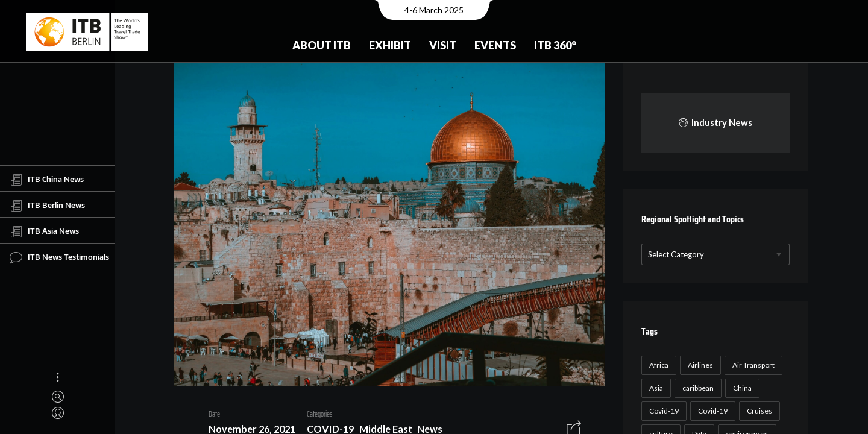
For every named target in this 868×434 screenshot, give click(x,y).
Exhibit (390, 45)
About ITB (322, 45)
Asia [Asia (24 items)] (654, 388)
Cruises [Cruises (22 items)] (758, 411)
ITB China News (47, 180)
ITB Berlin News (47, 206)
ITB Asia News (44, 231)
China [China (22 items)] (741, 388)
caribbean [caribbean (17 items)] (696, 388)
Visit (443, 45)
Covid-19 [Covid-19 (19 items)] (711, 411)
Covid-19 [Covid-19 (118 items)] (662, 411)
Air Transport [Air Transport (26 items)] (752, 365)
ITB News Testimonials (59, 257)
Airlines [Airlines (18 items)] (699, 365)
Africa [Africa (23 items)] (657, 365)
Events (495, 45)
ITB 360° (555, 45)
